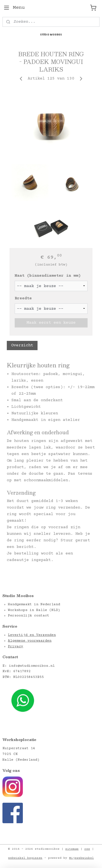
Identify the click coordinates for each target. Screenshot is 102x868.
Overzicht (22, 345)
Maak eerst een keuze (51, 322)
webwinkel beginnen (25, 858)
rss (87, 849)
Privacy (16, 646)
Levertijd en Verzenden (32, 635)
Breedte (23, 298)
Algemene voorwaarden (30, 641)
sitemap (72, 849)
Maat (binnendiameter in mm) (48, 276)
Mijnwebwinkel (81, 858)
